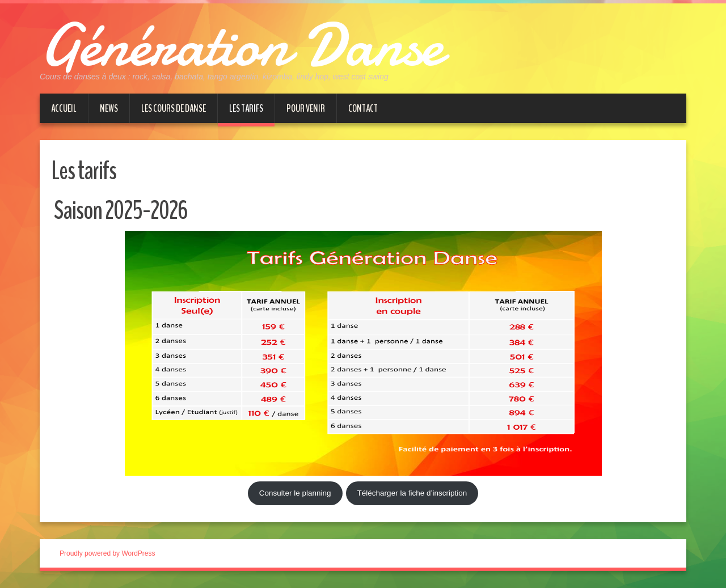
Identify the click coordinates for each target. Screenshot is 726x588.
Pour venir (306, 108)
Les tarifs (246, 108)
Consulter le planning (295, 493)
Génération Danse (241, 45)
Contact (363, 108)
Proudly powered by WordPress (107, 553)
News (109, 108)
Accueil (64, 108)
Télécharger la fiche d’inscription (412, 493)
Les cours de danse (174, 108)
